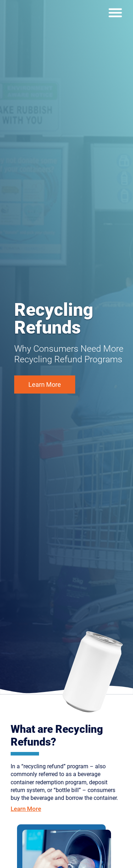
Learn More (45, 384)
